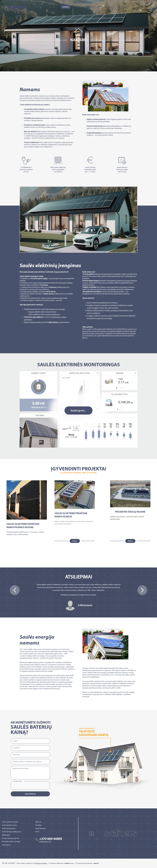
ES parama (91, 7)
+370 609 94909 (51, 839)
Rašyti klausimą (40, 829)
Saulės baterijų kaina (9, 829)
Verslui (78, 7)
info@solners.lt (45, 842)
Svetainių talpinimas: (62, 863)
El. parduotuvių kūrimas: (88, 863)
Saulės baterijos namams (10, 822)
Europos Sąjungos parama (11, 838)
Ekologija (52, 7)
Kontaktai (122, 7)
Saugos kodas (18, 781)
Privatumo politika (41, 863)
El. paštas (16, 748)
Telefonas (16, 755)
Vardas (15, 741)
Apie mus (39, 7)
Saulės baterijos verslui (9, 825)
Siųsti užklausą (30, 794)
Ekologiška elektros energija (11, 842)
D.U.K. (37, 832)
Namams (66, 7)
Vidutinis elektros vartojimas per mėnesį (27, 762)
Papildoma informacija (20, 768)
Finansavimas (107, 7)
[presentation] (27, 786)
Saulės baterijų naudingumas (11, 832)
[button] (15, 590)
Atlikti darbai (6, 835)
